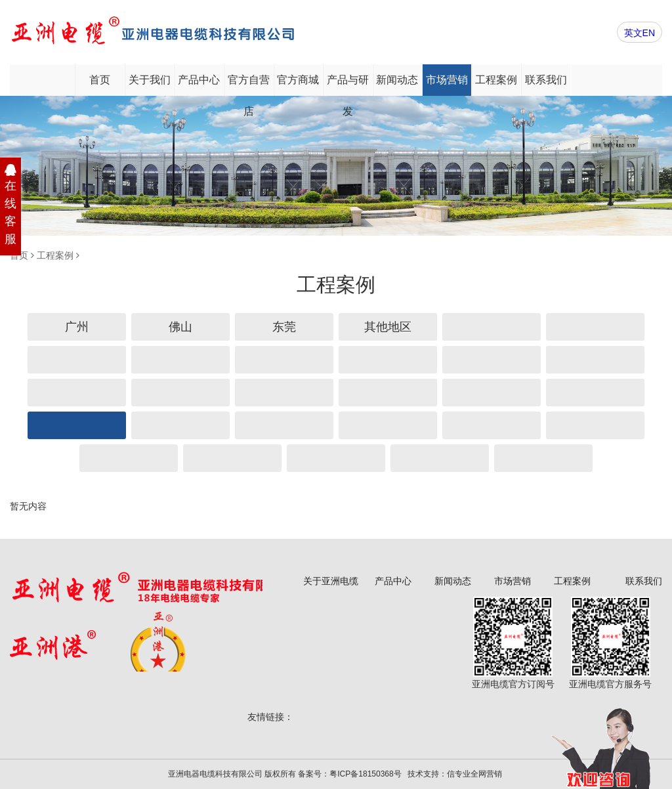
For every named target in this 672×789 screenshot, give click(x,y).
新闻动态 (397, 80)
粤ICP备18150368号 (365, 774)
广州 (77, 327)
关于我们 (150, 80)
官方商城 (298, 80)
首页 (100, 80)
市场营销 (447, 80)
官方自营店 (249, 85)
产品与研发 (348, 85)
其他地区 (388, 327)
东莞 (284, 327)
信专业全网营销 (474, 774)
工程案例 (496, 80)
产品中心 (199, 80)
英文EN (640, 33)
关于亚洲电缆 (331, 581)
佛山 (180, 327)
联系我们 (546, 80)
